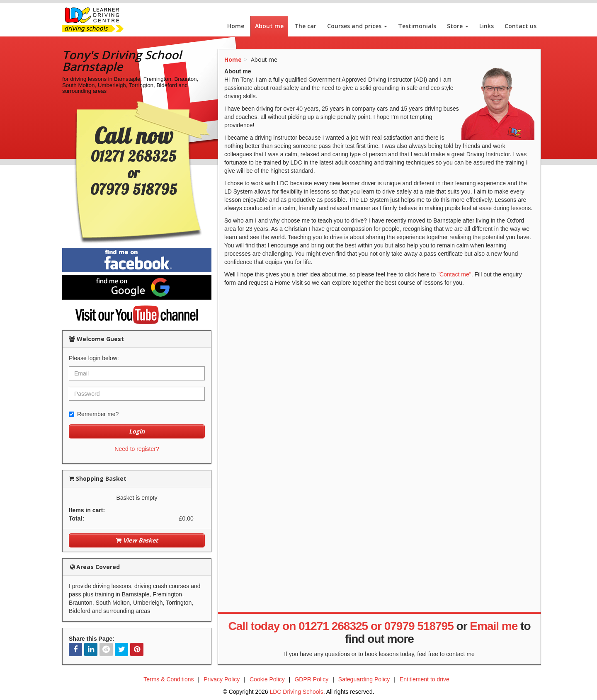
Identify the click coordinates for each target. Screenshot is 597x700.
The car (305, 26)
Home (236, 26)
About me (269, 26)
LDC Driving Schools (296, 692)
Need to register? (137, 449)
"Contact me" (454, 274)
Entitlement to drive (425, 679)
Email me (494, 626)
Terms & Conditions (169, 679)
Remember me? (94, 414)
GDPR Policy (311, 679)
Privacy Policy (222, 679)
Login (137, 431)
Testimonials (417, 26)
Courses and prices (357, 26)
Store (458, 26)
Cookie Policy (267, 679)
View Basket (137, 540)
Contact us (521, 26)
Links (487, 26)
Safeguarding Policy (364, 679)
